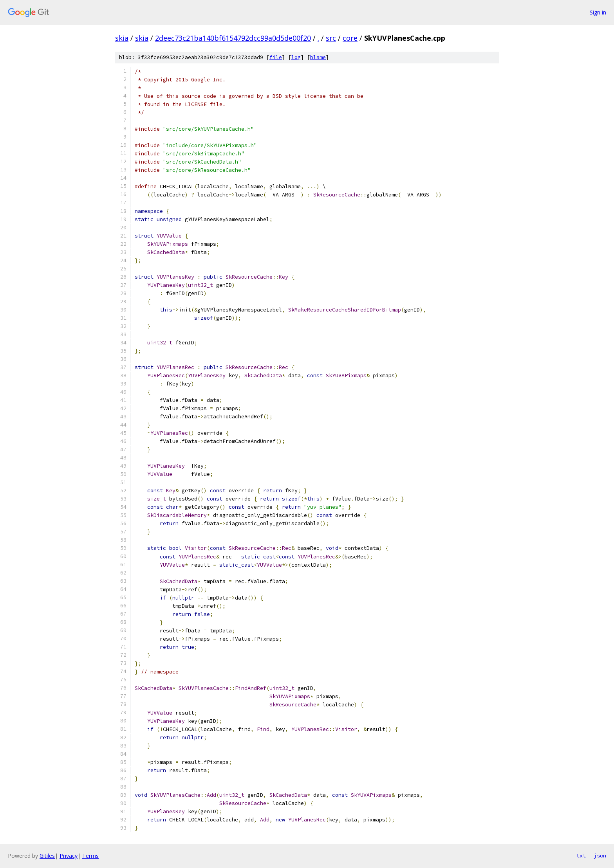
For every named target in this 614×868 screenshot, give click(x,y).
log (296, 57)
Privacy (69, 856)
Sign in (598, 12)
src (331, 38)
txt (581, 855)
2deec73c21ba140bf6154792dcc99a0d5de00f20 (233, 38)
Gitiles (47, 856)
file (276, 57)
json (600, 855)
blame (318, 57)
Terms (90, 856)
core (350, 38)
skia (122, 38)
